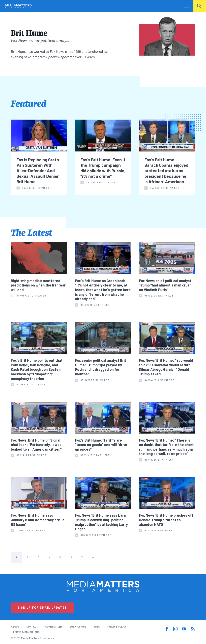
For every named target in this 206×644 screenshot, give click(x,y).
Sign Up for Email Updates (42, 608)
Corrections (54, 627)
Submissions (78, 627)
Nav (184, 6)
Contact (32, 627)
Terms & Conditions (26, 632)
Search (199, 6)
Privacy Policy (117, 627)
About (15, 627)
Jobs (97, 627)
